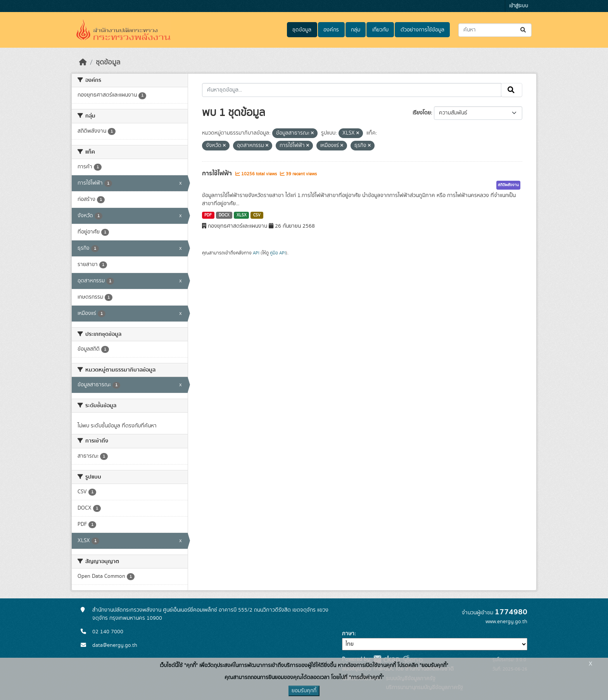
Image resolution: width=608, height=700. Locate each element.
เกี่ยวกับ (380, 30)
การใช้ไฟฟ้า (218, 173)
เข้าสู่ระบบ (519, 6)
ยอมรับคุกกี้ (304, 691)
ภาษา (348, 634)
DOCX (224, 215)
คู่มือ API (278, 253)
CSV (257, 215)
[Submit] (524, 30)
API (256, 253)
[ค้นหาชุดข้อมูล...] (495, 30)
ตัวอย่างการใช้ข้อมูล (422, 30)
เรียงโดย (422, 113)
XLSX (242, 215)
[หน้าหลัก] (83, 62)
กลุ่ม (356, 30)
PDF (208, 215)
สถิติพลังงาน (508, 185)
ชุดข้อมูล (302, 30)
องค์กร (331, 30)
